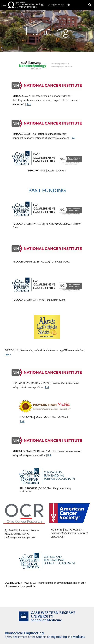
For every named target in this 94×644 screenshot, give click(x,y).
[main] (47, 31)
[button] (4, 5)
